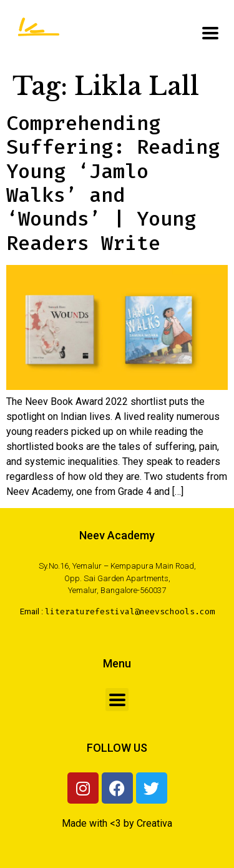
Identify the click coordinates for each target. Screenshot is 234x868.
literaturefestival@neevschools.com (130, 611)
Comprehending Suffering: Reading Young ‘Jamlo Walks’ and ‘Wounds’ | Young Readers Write (113, 183)
